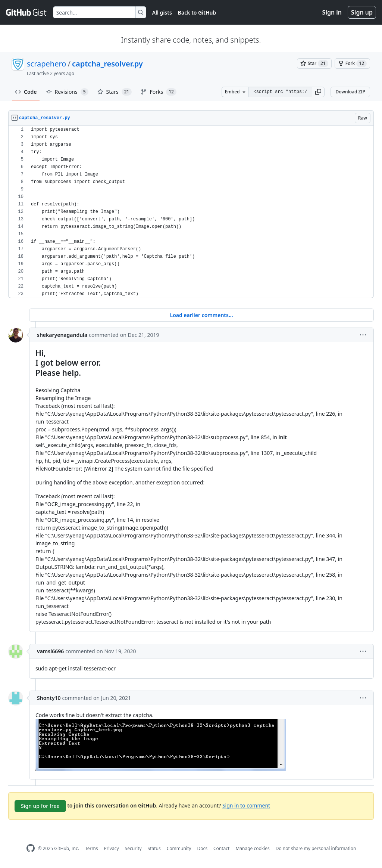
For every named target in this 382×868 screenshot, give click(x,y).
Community (179, 848)
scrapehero (46, 64)
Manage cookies (252, 848)
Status (154, 848)
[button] (318, 92)
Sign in (332, 12)
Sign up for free (40, 806)
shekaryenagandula (62, 335)
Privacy (112, 848)
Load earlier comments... (201, 315)
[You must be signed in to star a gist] (314, 63)
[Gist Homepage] (26, 12)
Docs (202, 848)
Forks (158, 92)
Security (133, 848)
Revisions (67, 92)
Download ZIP (350, 92)
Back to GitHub (197, 13)
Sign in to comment (246, 805)
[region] (191, 212)
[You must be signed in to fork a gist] (352, 63)
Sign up (362, 12)
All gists (162, 13)
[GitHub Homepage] (31, 848)
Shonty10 (49, 698)
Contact (221, 848)
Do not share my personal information (316, 848)
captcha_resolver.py (107, 64)
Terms (92, 848)
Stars (115, 92)
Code (26, 92)
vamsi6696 (50, 651)
